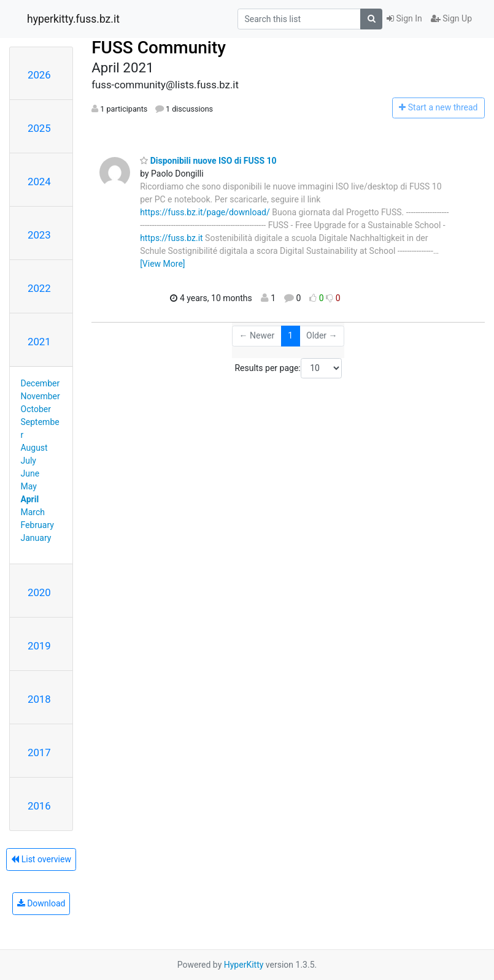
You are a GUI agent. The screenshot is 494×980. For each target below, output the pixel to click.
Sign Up (451, 18)
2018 (39, 699)
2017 (39, 752)
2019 (39, 646)
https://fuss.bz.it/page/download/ (205, 212)
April (30, 499)
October (36, 409)
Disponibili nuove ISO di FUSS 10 (208, 161)
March (33, 512)
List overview (41, 859)
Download (41, 903)
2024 (39, 182)
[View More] (162, 264)
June (30, 473)
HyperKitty (244, 965)
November (41, 396)
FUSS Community (159, 48)
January (36, 538)
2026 (39, 75)
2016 (39, 806)
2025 (39, 128)
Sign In (404, 18)
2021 (39, 342)
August (34, 448)
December (41, 383)
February (37, 525)
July (29, 461)
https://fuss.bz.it (171, 238)
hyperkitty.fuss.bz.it (73, 19)
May (29, 486)
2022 (39, 288)
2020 (39, 592)
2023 (39, 235)
